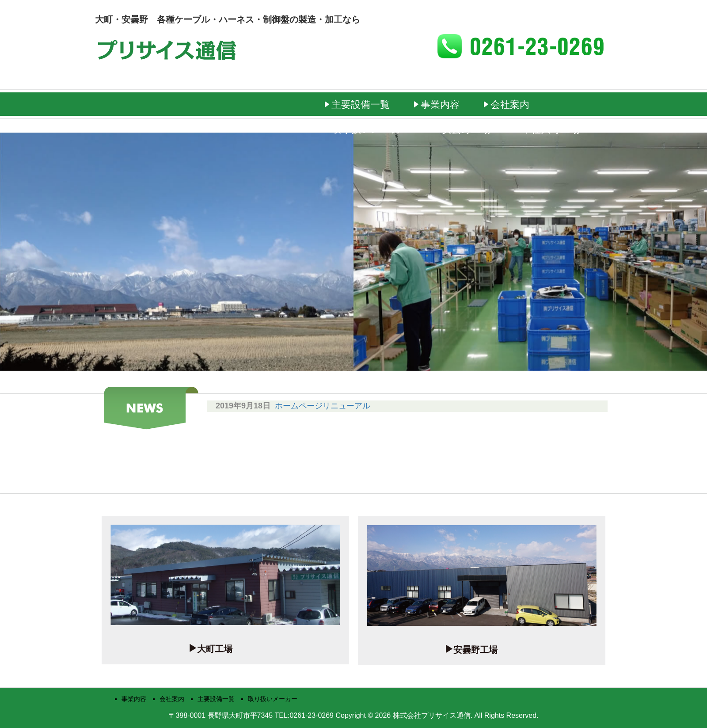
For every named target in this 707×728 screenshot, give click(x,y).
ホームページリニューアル (323, 406)
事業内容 (440, 105)
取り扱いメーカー (371, 129)
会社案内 (510, 105)
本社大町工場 (551, 129)
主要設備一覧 (361, 105)
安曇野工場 (466, 129)
